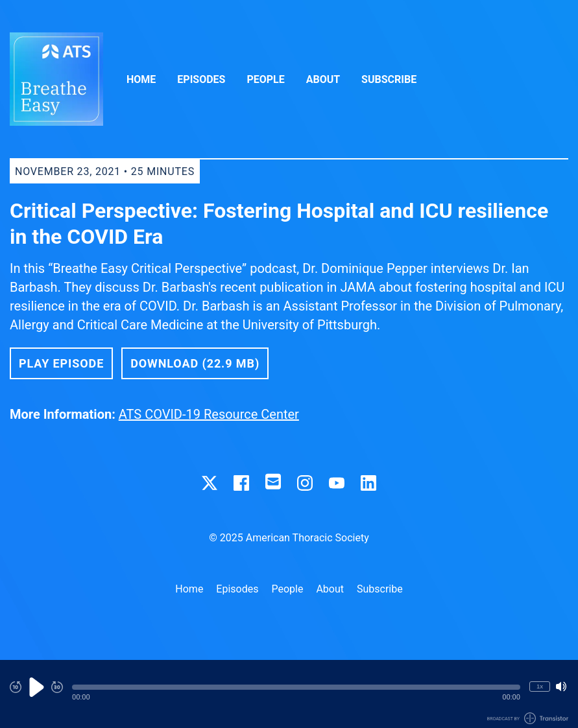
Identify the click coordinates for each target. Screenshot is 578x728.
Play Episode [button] (61, 363)
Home (141, 79)
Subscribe (389, 79)
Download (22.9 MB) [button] (195, 363)
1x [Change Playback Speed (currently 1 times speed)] (540, 686)
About (323, 79)
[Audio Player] (289, 694)
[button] (296, 687)
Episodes (201, 79)
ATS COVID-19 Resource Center (209, 414)
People (265, 79)
